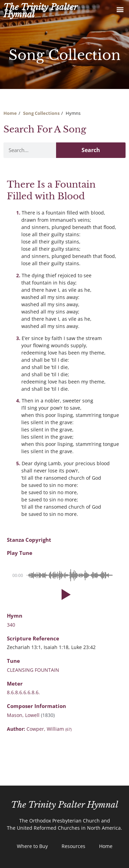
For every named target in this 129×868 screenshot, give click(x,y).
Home (10, 113)
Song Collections (41, 113)
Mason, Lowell (24, 715)
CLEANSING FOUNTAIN (33, 670)
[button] (120, 9)
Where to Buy (32, 846)
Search (91, 150)
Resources (73, 846)
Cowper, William (49, 729)
